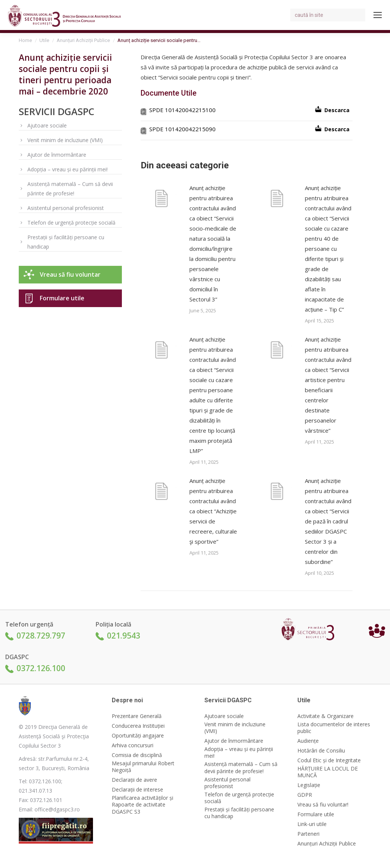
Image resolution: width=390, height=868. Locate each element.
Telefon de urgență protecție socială (71, 223)
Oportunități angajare (138, 736)
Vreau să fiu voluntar (70, 274)
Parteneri (308, 834)
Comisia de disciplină (137, 755)
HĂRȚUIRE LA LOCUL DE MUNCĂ (328, 772)
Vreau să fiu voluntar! (323, 805)
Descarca (337, 110)
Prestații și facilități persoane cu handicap (66, 242)
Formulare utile (62, 298)
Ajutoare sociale (47, 125)
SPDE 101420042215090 (182, 129)
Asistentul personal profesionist (66, 208)
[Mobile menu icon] (378, 15)
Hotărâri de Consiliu (321, 751)
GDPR (305, 795)
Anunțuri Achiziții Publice (327, 844)
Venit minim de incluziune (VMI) (65, 140)
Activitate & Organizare (325, 716)
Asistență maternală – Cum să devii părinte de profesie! (70, 189)
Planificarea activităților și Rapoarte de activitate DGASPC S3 (142, 805)
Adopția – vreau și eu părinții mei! (67, 169)
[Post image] (161, 200)
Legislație (309, 785)
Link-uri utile (312, 824)
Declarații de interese (137, 790)
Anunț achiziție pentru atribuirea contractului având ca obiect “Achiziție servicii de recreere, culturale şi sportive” (213, 511)
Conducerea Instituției (138, 726)
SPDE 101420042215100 (182, 110)
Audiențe (308, 741)
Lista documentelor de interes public (334, 728)
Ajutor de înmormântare (57, 155)
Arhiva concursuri (133, 745)
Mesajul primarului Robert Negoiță (143, 767)
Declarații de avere (134, 780)
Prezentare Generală (137, 716)
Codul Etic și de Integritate (329, 760)
